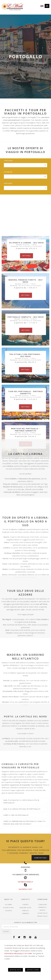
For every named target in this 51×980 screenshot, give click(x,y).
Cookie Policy (42, 913)
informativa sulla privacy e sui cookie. (18, 953)
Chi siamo (8, 905)
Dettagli (26, 346)
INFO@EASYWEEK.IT (25, 882)
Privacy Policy (42, 916)
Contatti (25, 905)
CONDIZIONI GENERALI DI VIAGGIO (42, 907)
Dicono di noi (8, 908)
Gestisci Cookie (33, 970)
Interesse (8, 172)
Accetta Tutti (15, 970)
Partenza (8, 183)
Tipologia (8, 161)
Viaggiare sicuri (25, 908)
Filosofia (8, 911)
